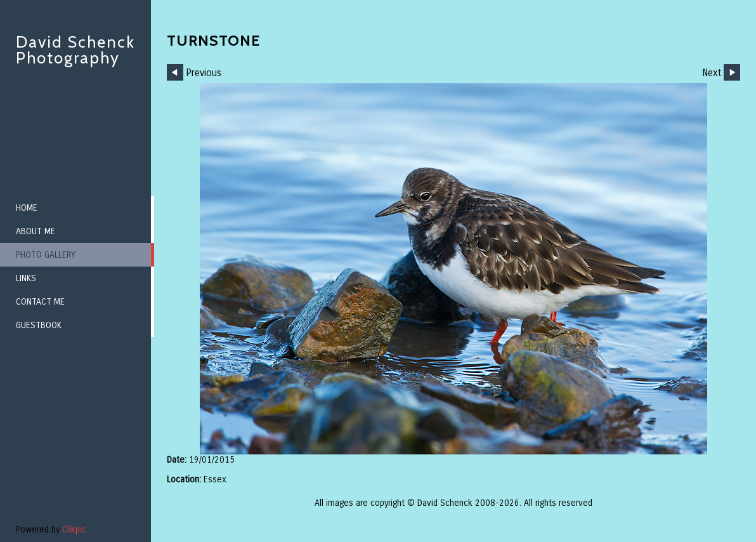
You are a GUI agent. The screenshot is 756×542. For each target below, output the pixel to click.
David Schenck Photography (75, 50)
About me (36, 231)
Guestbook (39, 325)
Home (27, 208)
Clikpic (74, 530)
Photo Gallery (46, 255)
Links (26, 278)
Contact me (40, 302)
